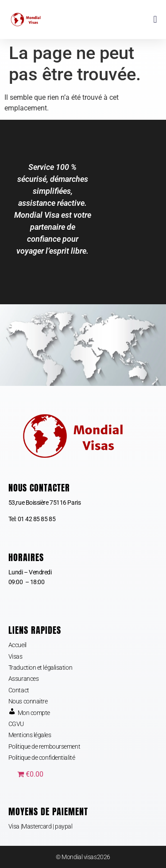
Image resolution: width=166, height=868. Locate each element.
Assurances (24, 679)
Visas (15, 656)
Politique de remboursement (44, 746)
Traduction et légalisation (40, 668)
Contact (19, 690)
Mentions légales (30, 735)
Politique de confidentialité (42, 758)
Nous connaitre (28, 701)
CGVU (16, 724)
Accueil (17, 645)
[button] (155, 20)
